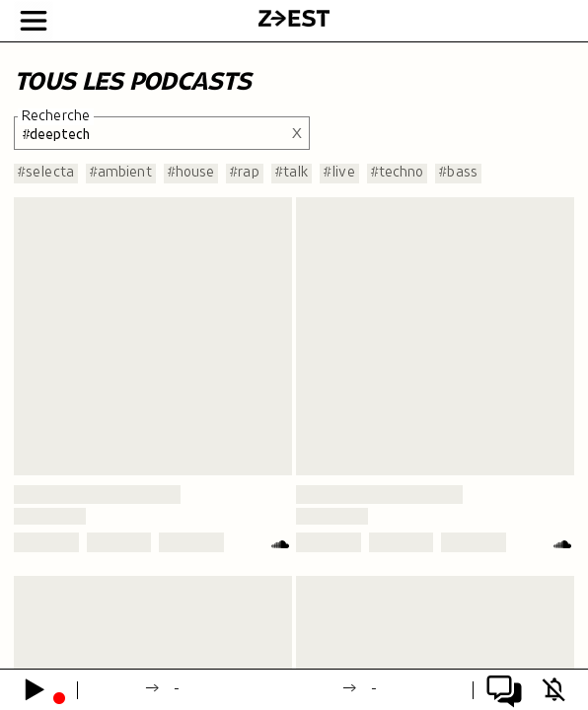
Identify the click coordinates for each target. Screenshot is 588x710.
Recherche (56, 116)
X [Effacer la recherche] (297, 133)
